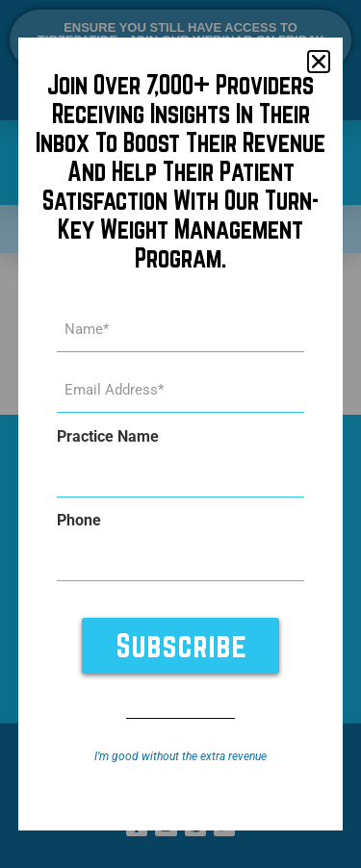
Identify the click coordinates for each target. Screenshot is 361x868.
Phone (79, 521)
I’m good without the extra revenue (180, 756)
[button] (319, 62)
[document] (180, 434)
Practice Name (108, 437)
